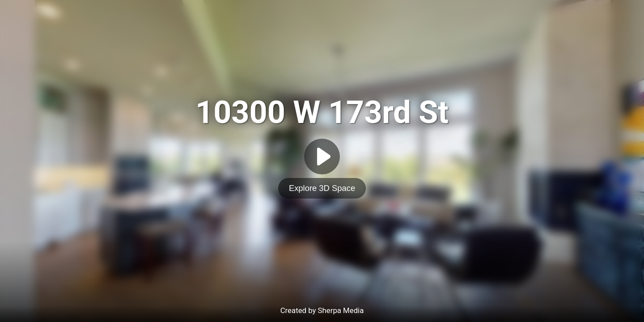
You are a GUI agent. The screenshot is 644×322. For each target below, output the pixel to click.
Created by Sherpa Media (322, 310)
